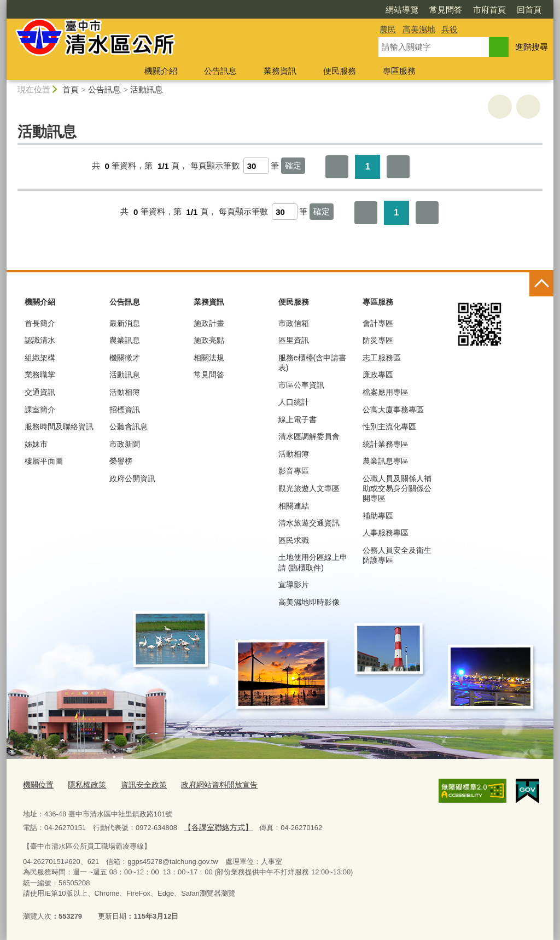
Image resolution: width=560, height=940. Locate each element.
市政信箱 (294, 323)
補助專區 (378, 516)
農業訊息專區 (386, 461)
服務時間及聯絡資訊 (59, 427)
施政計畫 (209, 323)
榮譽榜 (121, 461)
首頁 (71, 89)
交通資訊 (40, 392)
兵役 (450, 29)
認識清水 (40, 340)
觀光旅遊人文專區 (309, 488)
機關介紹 (161, 71)
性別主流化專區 (389, 427)
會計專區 (378, 323)
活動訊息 (147, 89)
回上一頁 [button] (528, 107)
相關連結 (294, 506)
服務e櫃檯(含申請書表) (312, 363)
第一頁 (337, 167)
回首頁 (466, 10)
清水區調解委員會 (309, 436)
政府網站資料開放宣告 (208, 784)
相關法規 (209, 358)
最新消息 (125, 323)
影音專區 (294, 471)
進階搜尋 (532, 47)
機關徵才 (125, 358)
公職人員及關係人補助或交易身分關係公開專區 (397, 488)
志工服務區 (382, 358)
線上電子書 (297, 419)
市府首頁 (427, 10)
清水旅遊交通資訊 (309, 523)
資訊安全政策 (137, 784)
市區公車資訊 (301, 385)
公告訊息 (220, 71)
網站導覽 (339, 10)
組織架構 (40, 358)
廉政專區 (378, 375)
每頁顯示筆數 (215, 166)
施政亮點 (209, 340)
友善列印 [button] (500, 107)
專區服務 (399, 71)
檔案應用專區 (386, 392)
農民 (388, 29)
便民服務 (340, 71)
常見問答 (383, 10)
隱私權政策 (83, 784)
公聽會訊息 (129, 427)
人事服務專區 (386, 533)
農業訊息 (125, 340)
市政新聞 (125, 444)
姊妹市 (36, 444)
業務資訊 (280, 71)
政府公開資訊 (132, 478)
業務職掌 (40, 375)
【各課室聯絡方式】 (215, 825)
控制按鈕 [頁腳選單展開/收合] (541, 284)
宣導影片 (294, 585)
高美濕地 (419, 29)
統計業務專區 (386, 444)
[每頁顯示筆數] (256, 166)
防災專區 (378, 340)
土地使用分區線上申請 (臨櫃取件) (313, 562)
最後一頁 (398, 167)
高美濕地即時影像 (309, 602)
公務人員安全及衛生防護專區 (397, 555)
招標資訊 (125, 410)
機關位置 (37, 784)
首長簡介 (40, 323)
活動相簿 (125, 392)
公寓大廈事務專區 (393, 410)
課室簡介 (40, 410)
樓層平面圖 (44, 461)
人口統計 (294, 402)
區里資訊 (294, 340)
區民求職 (294, 540)
